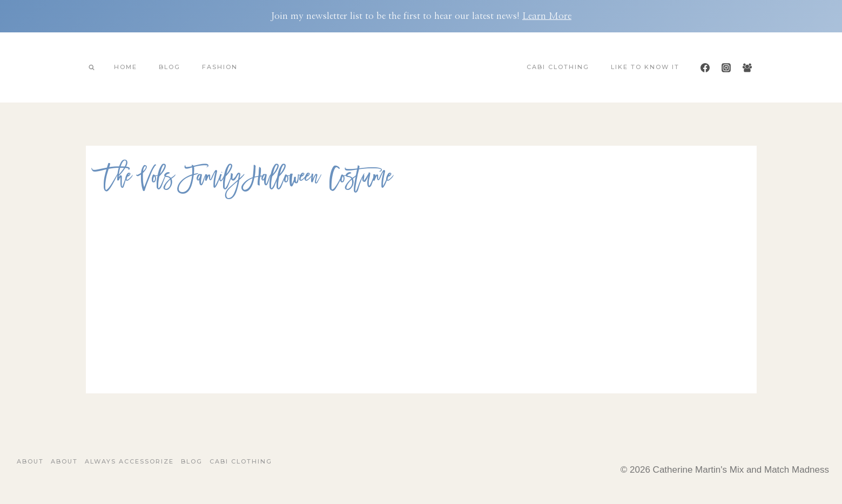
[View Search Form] (92, 67)
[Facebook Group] (747, 67)
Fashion (220, 67)
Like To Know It (645, 67)
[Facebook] (705, 67)
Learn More (547, 16)
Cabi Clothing (558, 67)
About (30, 461)
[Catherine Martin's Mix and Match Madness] (421, 67)
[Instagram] (726, 67)
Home (126, 67)
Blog (170, 67)
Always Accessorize (129, 461)
